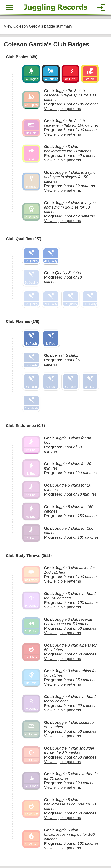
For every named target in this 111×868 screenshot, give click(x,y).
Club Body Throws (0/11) (28, 545)
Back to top (55, 854)
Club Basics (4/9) (21, 56)
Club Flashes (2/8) (22, 314)
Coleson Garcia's (27, 44)
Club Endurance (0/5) (25, 416)
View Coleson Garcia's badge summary (37, 26)
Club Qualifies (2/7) (23, 232)
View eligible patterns (61, 103)
